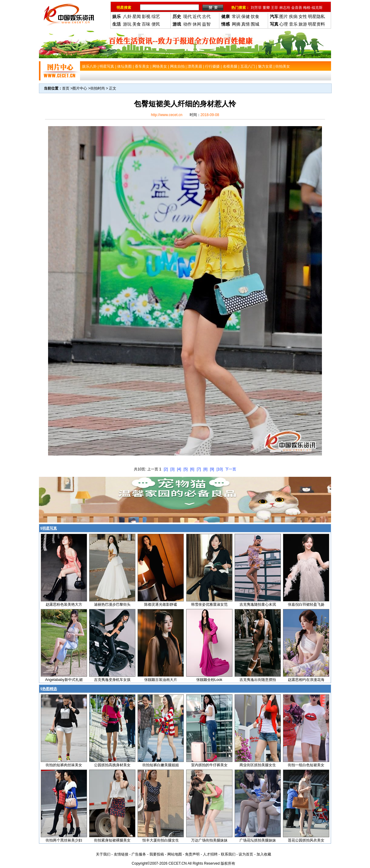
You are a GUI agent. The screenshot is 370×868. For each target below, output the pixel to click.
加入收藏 (264, 854)
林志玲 (285, 8)
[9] (212, 469)
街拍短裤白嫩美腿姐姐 (161, 765)
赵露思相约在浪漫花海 (306, 680)
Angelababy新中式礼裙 (64, 680)
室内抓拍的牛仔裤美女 (209, 765)
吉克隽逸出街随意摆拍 (258, 680)
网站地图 (175, 854)
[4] (179, 469)
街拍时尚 (98, 88)
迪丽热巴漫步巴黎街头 (112, 604)
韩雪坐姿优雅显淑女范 (209, 604)
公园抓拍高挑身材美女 (112, 765)
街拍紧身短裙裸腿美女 (112, 840)
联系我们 (228, 854)
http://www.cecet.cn (167, 115)
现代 (187, 16)
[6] (192, 469)
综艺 (156, 16)
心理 (284, 24)
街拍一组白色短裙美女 (306, 765)
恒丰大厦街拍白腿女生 (161, 840)
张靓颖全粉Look (209, 680)
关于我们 (103, 854)
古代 (206, 16)
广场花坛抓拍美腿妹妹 (258, 840)
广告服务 (139, 854)
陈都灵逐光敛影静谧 (161, 604)
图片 (284, 16)
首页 (66, 88)
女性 (303, 16)
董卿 (266, 8)
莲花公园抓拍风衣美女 (306, 840)
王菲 (274, 8)
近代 (197, 16)
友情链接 (121, 854)
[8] (205, 469)
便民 (156, 24)
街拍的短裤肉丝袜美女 (64, 765)
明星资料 (316, 24)
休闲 (197, 24)
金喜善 (297, 8)
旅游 (303, 24)
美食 (137, 24)
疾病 (293, 16)
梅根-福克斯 (313, 8)
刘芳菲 (256, 8)
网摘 (236, 24)
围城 (255, 24)
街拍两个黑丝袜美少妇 (64, 840)
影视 (146, 16)
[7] (199, 469)
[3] (172, 469)
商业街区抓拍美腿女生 (258, 765)
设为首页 (246, 854)
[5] (185, 469)
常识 (236, 16)
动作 (187, 24)
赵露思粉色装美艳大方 (64, 604)
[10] (220, 469)
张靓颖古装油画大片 (161, 680)
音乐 (293, 24)
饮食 (255, 16)
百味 (146, 24)
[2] (166, 469)
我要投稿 (157, 854)
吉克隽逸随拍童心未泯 (258, 604)
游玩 (127, 24)
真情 (246, 24)
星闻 (137, 16)
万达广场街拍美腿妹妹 (209, 840)
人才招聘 (210, 854)
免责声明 (192, 854)
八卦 (127, 16)
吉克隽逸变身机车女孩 (112, 680)
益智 (206, 24)
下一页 (231, 469)
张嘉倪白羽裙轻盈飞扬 (306, 604)
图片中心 (80, 88)
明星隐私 (316, 16)
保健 (246, 16)
